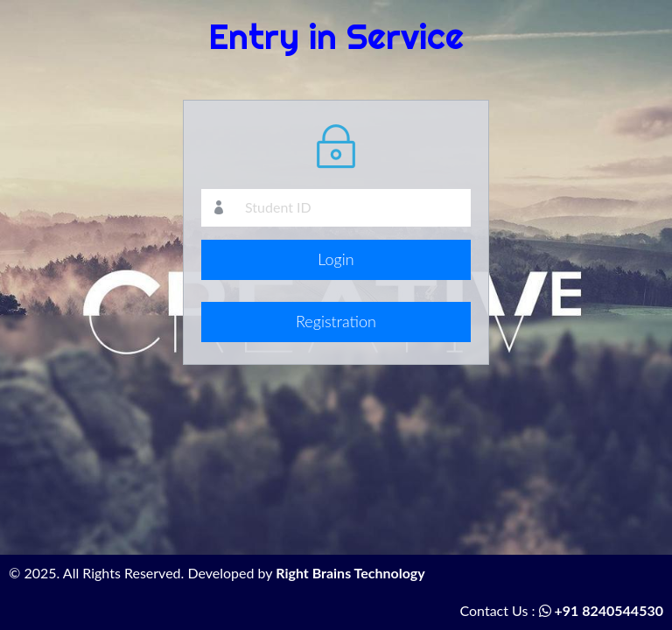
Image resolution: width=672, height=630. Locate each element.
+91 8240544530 (601, 610)
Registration (336, 321)
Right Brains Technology (350, 573)
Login (336, 259)
